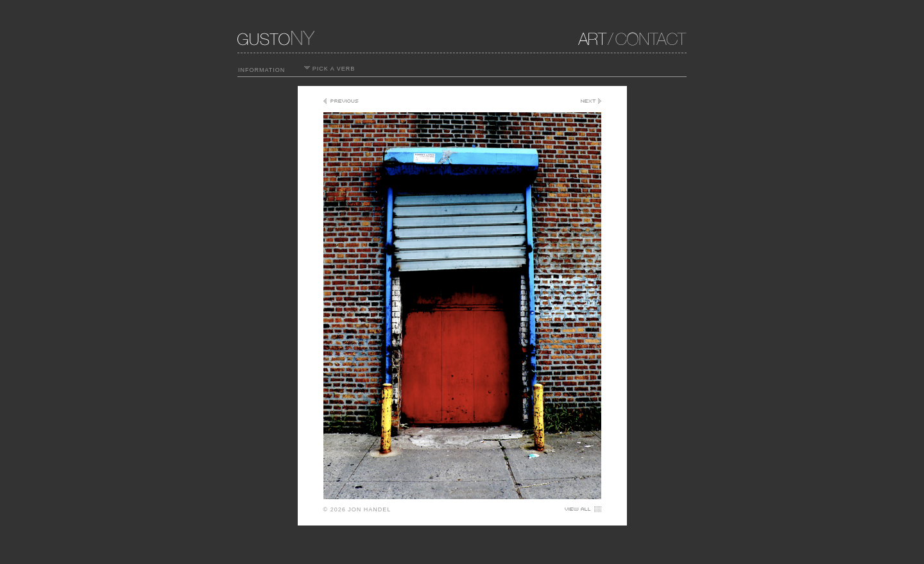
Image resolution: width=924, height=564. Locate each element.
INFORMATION (261, 70)
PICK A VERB (329, 69)
